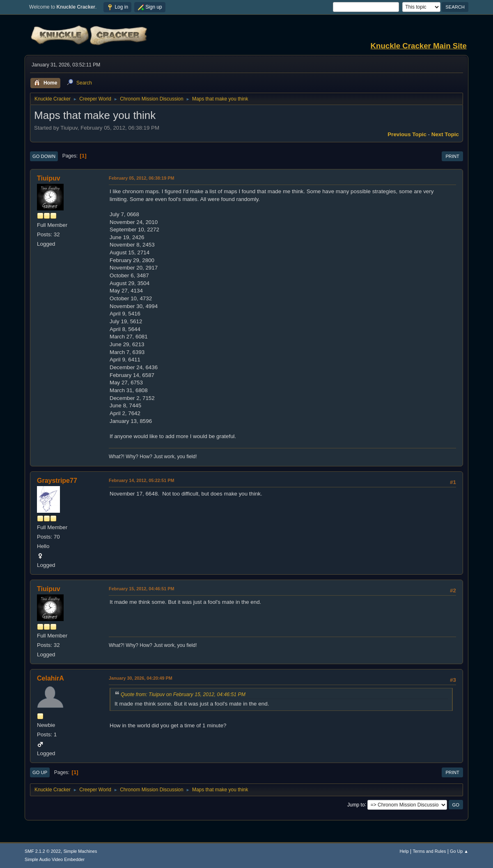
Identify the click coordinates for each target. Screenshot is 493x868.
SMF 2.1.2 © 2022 (43, 851)
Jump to (356, 804)
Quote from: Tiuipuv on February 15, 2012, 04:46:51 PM (183, 694)
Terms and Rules (429, 851)
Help (404, 851)
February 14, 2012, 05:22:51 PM (141, 480)
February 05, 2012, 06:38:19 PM (141, 178)
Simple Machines (80, 851)
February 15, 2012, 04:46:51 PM (141, 589)
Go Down (44, 156)
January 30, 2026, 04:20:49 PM (141, 678)
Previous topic (407, 134)
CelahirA (50, 678)
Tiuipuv (49, 178)
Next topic (445, 134)
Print (452, 156)
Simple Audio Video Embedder (55, 859)
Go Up (40, 772)
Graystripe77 (57, 481)
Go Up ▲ (459, 851)
